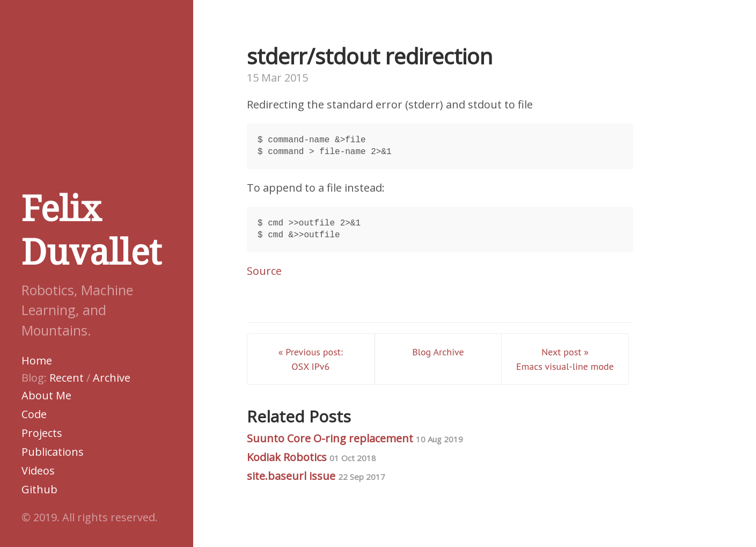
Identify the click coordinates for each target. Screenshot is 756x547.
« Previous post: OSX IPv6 (311, 359)
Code (34, 414)
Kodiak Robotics (311, 457)
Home (37, 360)
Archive (112, 378)
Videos (38, 471)
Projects (42, 433)
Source (264, 271)
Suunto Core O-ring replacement (355, 438)
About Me (46, 395)
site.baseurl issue (316, 476)
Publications (53, 452)
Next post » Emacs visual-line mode (565, 359)
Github (39, 489)
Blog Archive (438, 352)
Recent (67, 378)
